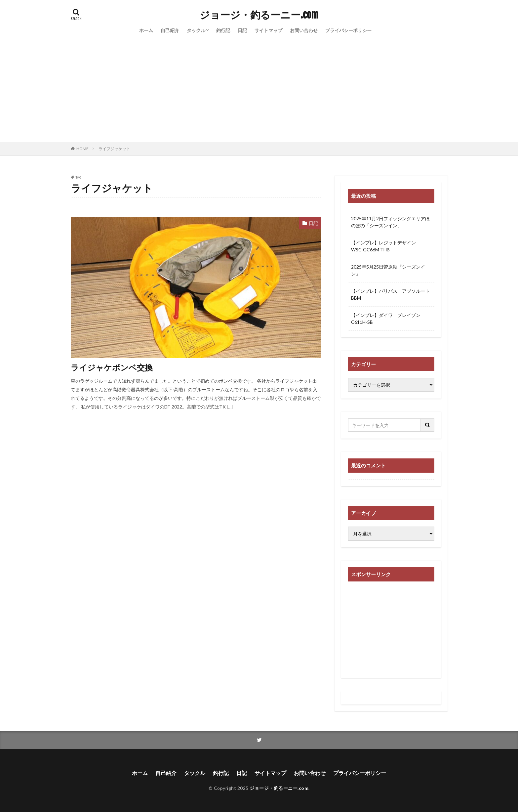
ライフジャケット (114, 149)
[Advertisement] (259, 92)
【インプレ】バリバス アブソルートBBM (390, 294)
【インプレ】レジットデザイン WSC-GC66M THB (386, 246)
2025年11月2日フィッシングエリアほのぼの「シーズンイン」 (390, 222)
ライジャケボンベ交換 (112, 367)
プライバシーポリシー (348, 30)
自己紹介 (170, 30)
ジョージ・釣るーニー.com (259, 15)
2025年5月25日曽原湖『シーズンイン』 (388, 270)
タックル (196, 30)
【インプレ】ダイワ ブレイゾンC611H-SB (386, 319)
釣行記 (223, 30)
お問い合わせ (304, 30)
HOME (82, 149)
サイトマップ (268, 30)
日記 (242, 30)
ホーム (146, 30)
